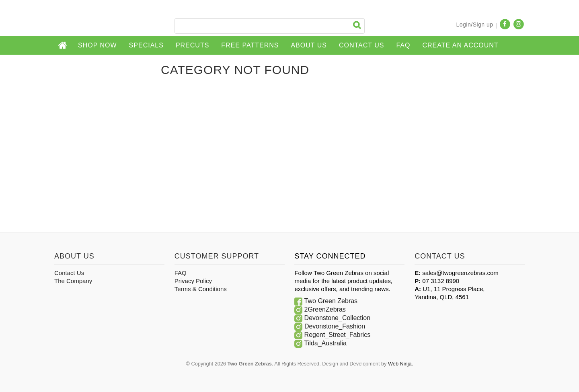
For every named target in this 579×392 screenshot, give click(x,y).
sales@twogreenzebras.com (460, 273)
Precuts (192, 45)
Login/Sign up (474, 25)
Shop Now (98, 45)
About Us (309, 45)
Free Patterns (250, 45)
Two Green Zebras (331, 301)
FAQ (403, 45)
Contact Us (362, 45)
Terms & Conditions (201, 289)
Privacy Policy (193, 281)
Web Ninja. (400, 364)
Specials (146, 45)
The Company (73, 281)
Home (63, 45)
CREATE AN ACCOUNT (460, 45)
